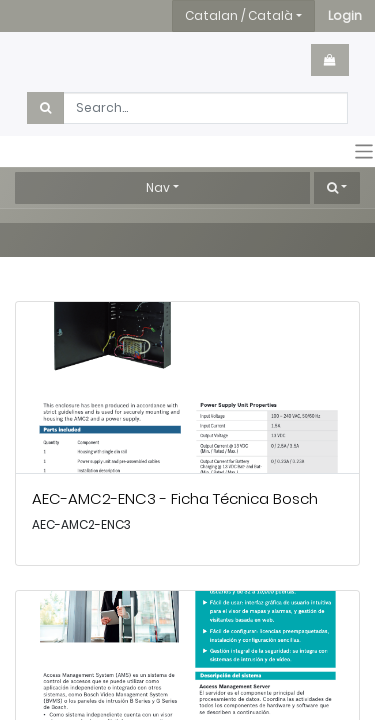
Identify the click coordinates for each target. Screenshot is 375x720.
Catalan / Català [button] (239, 15)
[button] (345, 16)
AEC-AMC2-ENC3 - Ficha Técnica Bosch (175, 498)
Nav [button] (158, 187)
